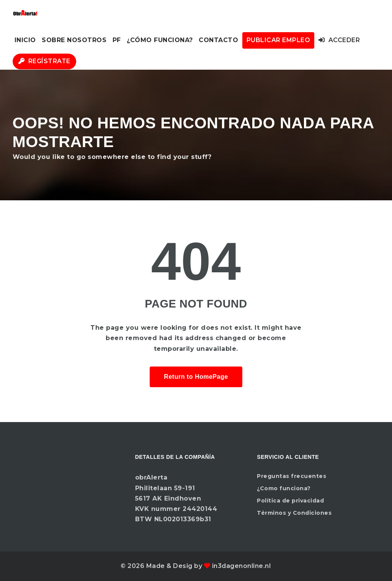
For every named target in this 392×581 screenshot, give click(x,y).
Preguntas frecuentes (292, 476)
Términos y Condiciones (294, 513)
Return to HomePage (196, 377)
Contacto (218, 40)
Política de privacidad (290, 501)
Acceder (339, 40)
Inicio (25, 40)
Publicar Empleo (278, 40)
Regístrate (44, 61)
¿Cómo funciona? (160, 40)
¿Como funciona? (284, 488)
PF (117, 40)
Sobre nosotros (74, 40)
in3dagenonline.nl (242, 566)
